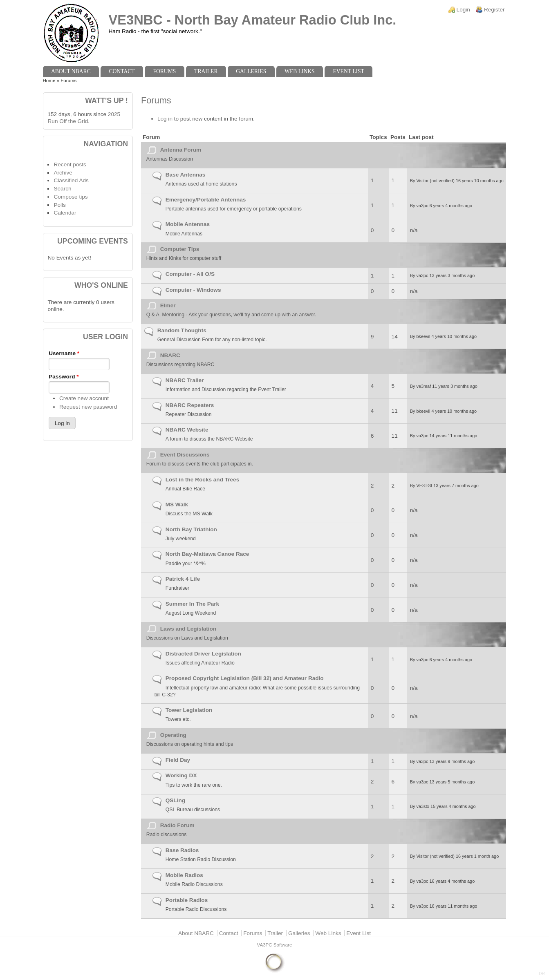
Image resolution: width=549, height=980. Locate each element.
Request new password (88, 407)
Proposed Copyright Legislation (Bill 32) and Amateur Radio (245, 678)
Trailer (206, 71)
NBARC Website (187, 430)
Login (463, 10)
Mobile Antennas (188, 224)
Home (49, 81)
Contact (122, 71)
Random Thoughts (182, 330)
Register (494, 10)
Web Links (300, 71)
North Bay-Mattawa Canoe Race (207, 554)
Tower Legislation (189, 710)
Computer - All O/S (190, 274)
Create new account (84, 398)
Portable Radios (187, 900)
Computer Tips (180, 249)
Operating (173, 735)
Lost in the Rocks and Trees (203, 480)
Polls (59, 205)
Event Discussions (185, 455)
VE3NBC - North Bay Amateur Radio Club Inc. (253, 20)
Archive (63, 173)
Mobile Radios (184, 875)
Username (64, 353)
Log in (165, 119)
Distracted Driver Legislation (203, 654)
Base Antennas (186, 175)
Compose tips (71, 197)
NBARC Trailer (185, 380)
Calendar (65, 213)
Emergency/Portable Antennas (206, 200)
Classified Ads (71, 180)
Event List (348, 71)
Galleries (251, 71)
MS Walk (177, 505)
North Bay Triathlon (191, 529)
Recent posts (70, 164)
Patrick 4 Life (183, 579)
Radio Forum (177, 825)
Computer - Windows (193, 290)
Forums (164, 71)
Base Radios (182, 850)
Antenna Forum (181, 150)
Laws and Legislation (188, 629)
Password (64, 377)
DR (542, 974)
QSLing (175, 800)
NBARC (170, 355)
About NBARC (71, 71)
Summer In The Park (192, 604)
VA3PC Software (275, 945)
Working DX (181, 775)
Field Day (178, 760)
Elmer (168, 305)
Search (62, 189)
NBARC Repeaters (190, 405)
